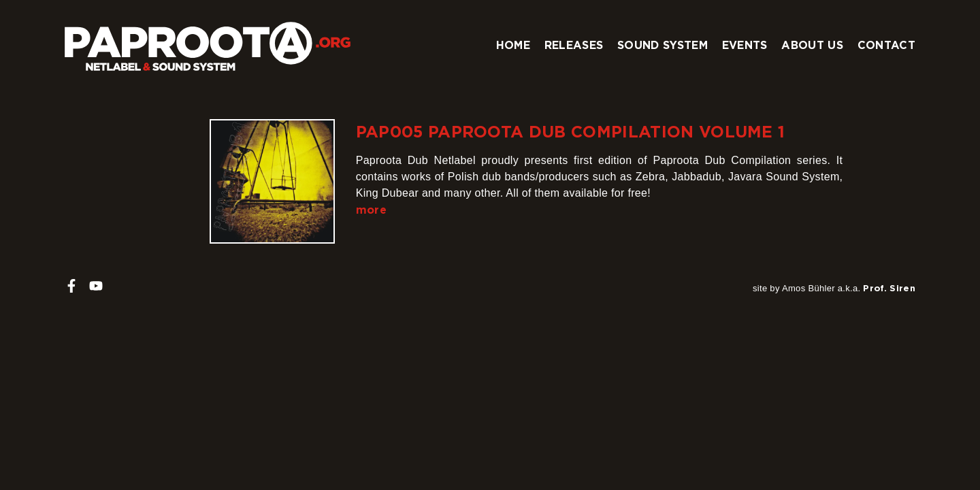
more (371, 210)
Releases (574, 45)
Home (513, 45)
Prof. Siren (889, 288)
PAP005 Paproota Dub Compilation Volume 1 (571, 131)
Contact (886, 45)
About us (812, 45)
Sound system (663, 45)
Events (745, 45)
